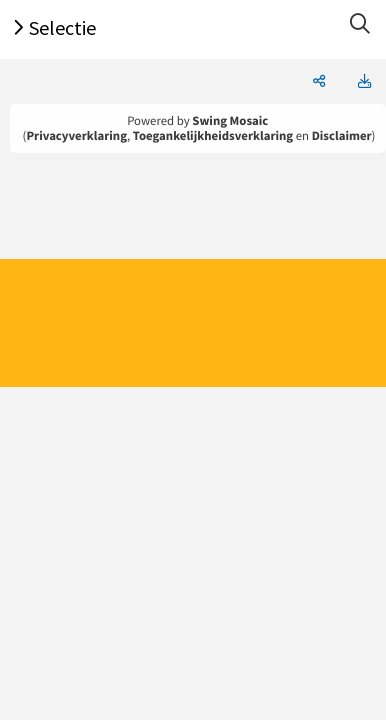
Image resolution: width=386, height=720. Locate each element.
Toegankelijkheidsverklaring (213, 136)
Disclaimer (342, 136)
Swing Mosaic (230, 121)
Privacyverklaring (76, 136)
